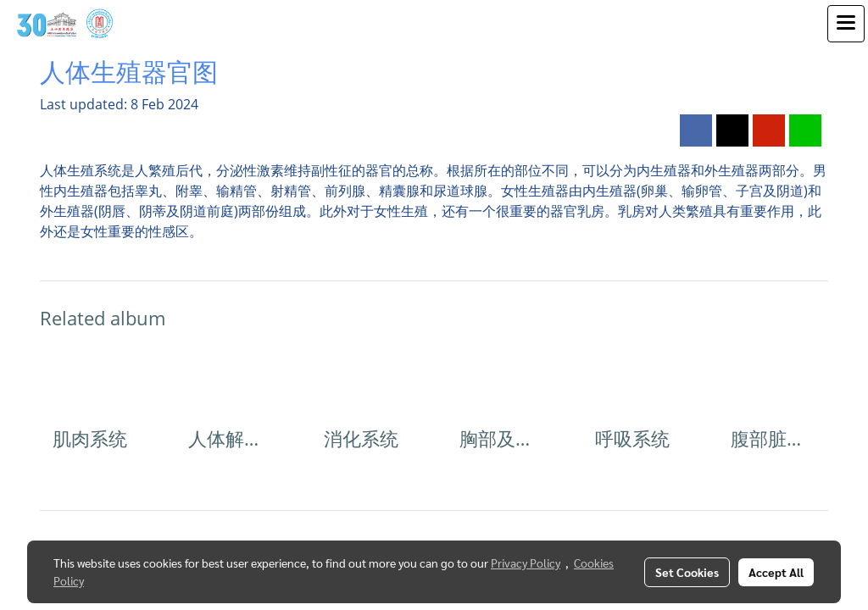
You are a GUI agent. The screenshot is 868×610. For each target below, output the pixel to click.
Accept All (776, 572)
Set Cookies (687, 572)
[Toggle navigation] (846, 24)
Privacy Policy (526, 563)
